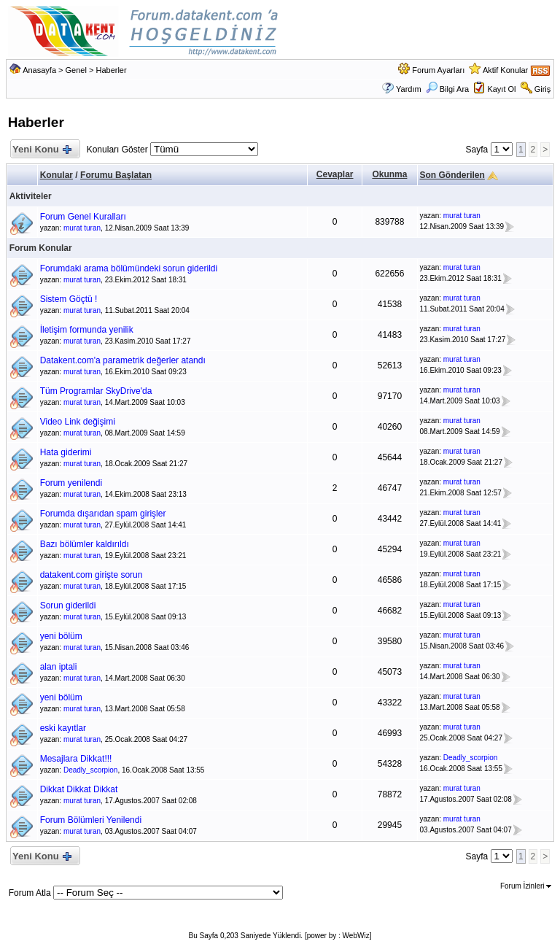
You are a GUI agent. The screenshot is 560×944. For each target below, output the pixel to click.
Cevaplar (335, 174)
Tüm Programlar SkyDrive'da (96, 391)
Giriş (543, 89)
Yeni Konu (42, 150)
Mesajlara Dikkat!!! (76, 759)
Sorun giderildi (68, 606)
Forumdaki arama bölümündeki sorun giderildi (129, 268)
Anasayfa (39, 70)
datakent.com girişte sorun (92, 575)
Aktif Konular (505, 70)
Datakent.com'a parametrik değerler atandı (123, 360)
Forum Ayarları (438, 70)
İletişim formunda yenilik (87, 330)
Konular (57, 175)
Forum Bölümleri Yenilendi (91, 820)
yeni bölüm (61, 636)
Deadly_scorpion (91, 770)
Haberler (111, 70)
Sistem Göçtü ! (69, 299)
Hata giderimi (66, 452)
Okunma (389, 174)
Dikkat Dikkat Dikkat (79, 789)
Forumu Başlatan (116, 175)
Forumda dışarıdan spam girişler (103, 514)
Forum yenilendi (71, 483)
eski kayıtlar (63, 728)
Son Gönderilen (452, 175)
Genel (76, 70)
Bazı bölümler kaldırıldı (85, 544)
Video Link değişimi (78, 422)
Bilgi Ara (447, 89)
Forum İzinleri (526, 886)
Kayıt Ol (501, 89)
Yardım (409, 89)
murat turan (82, 228)
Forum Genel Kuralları (83, 217)
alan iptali (59, 667)
